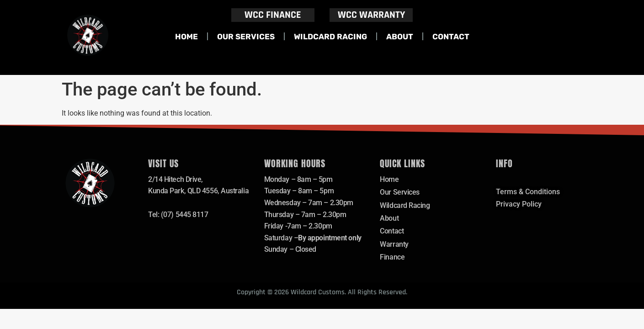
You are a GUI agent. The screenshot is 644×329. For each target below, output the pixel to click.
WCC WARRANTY (371, 15)
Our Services (246, 37)
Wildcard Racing (330, 37)
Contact (451, 37)
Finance (392, 257)
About (400, 37)
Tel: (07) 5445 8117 (178, 215)
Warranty (394, 245)
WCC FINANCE (273, 15)
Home (186, 37)
